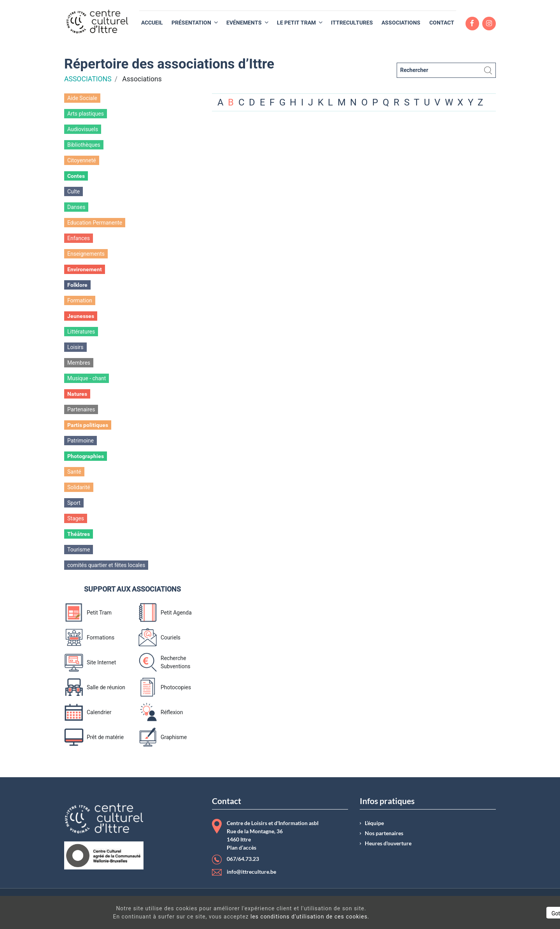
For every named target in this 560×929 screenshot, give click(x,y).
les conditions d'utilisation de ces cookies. (282, 917)
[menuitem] (152, 23)
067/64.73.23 (243, 859)
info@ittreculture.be (251, 872)
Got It (487, 913)
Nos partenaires (384, 833)
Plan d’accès (241, 848)
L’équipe (374, 823)
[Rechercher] (446, 70)
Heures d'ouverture (388, 843)
